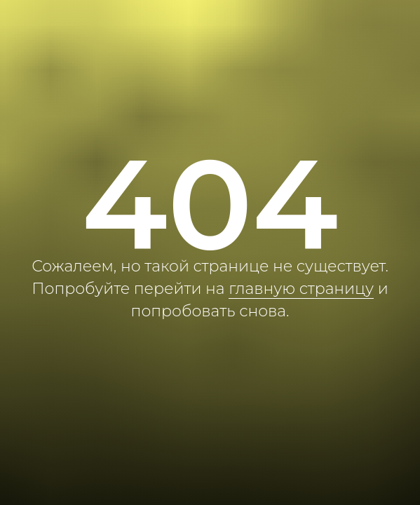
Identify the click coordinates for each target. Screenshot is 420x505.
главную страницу (301, 289)
